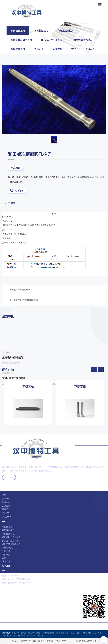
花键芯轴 (28, 387)
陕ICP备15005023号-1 (86, 641)
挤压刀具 (39, 49)
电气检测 (7, 635)
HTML (58, 641)
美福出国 (31, 635)
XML (51, 641)
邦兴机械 (97, 633)
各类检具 (57, 49)
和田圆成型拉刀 (65, 31)
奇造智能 (87, 633)
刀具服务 (6, 506)
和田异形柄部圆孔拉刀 (28, 300)
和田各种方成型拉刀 (21, 40)
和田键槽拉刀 (18, 49)
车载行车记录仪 (19, 633)
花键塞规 (80, 387)
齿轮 (74, 49)
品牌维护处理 (48, 633)
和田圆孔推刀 (24, 290)
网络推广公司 (34, 633)
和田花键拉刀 (41, 31)
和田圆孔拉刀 (98, 23)
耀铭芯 (40, 635)
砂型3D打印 (76, 633)
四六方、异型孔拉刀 (52, 40)
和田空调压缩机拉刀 (82, 40)
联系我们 (20, 191)
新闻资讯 (6, 509)
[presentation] (94, 369)
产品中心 (84, 23)
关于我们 (6, 499)
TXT (64, 641)
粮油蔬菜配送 (62, 633)
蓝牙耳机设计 (19, 635)
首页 (75, 23)
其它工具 (90, 49)
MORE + (9, 477)
